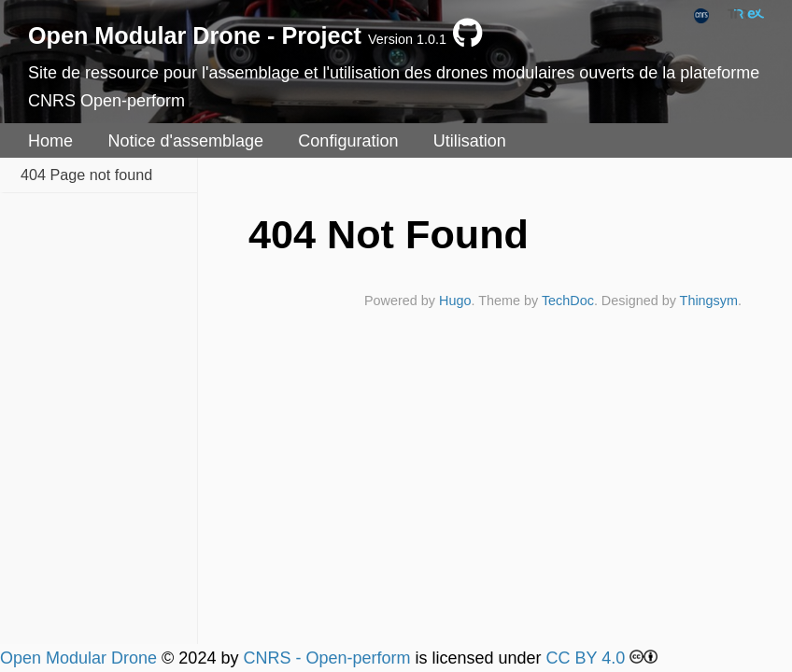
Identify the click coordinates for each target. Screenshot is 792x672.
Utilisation (470, 141)
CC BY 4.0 (586, 658)
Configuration (348, 141)
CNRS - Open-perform (326, 658)
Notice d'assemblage (185, 141)
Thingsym (709, 301)
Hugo (455, 301)
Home (50, 141)
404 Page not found (86, 175)
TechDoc (568, 301)
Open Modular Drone (78, 658)
